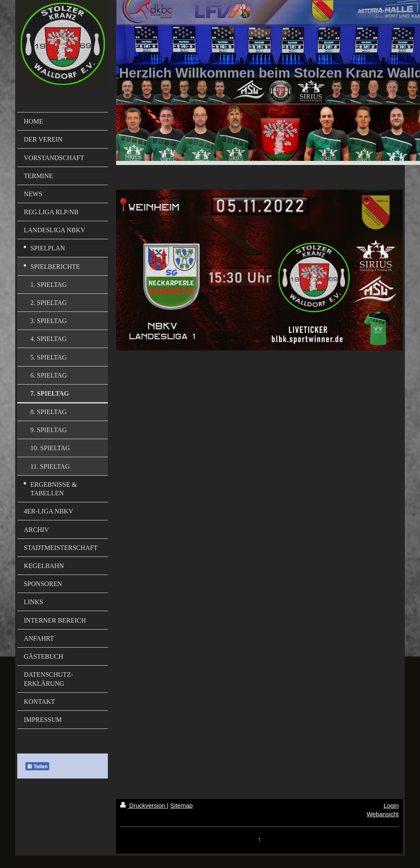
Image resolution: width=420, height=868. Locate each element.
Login (391, 805)
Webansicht (383, 814)
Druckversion (144, 805)
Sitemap (181, 805)
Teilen (37, 767)
